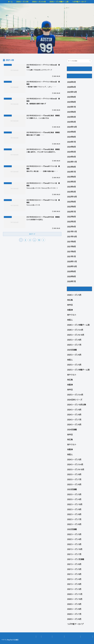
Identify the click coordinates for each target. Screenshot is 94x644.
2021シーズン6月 (74, 564)
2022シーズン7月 (74, 519)
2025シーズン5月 (74, 365)
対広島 (70, 300)
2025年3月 (72, 122)
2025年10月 (72, 92)
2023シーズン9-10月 (76, 469)
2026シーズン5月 (74, 295)
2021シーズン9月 (74, 574)
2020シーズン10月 (75, 599)
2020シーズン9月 (74, 604)
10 (39, 240)
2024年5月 (72, 152)
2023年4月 (72, 187)
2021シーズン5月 (74, 569)
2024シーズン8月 (74, 415)
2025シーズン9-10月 (76, 335)
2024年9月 (72, 132)
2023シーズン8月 (74, 474)
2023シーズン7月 (74, 479)
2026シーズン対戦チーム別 (78, 325)
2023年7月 (72, 172)
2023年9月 (72, 167)
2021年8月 (72, 247)
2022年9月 (72, 202)
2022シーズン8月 (74, 514)
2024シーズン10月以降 (77, 405)
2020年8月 (72, 276)
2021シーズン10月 (75, 549)
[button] (90, 61)
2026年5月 (72, 82)
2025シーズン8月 (74, 340)
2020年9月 (72, 271)
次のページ (32, 234)
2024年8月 (72, 137)
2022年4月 (72, 227)
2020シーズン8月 (74, 609)
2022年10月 (72, 197)
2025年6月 (72, 112)
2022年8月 (72, 207)
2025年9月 (72, 97)
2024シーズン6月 (74, 425)
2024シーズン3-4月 (75, 464)
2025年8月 (72, 102)
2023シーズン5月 (74, 494)
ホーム (39, 637)
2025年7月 (72, 107)
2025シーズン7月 (74, 345)
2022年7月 (72, 212)
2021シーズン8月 (74, 584)
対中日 (70, 305)
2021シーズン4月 (74, 579)
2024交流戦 (72, 430)
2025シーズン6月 (74, 355)
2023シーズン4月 (74, 499)
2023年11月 (72, 162)
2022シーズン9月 (74, 509)
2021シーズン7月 (74, 554)
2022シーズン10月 (75, 504)
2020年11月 (72, 261)
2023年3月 (72, 192)
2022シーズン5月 (74, 534)
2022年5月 (72, 222)
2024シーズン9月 (74, 410)
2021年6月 (72, 252)
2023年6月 (72, 177)
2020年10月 (72, 266)
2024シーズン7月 (74, 420)
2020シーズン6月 (74, 619)
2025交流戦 (72, 350)
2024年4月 (72, 157)
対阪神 (70, 310)
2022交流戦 (72, 529)
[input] (79, 61)
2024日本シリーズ (75, 400)
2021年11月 (72, 232)
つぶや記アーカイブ (75, 624)
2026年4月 (72, 87)
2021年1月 (72, 256)
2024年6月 (72, 147)
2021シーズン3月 (74, 589)
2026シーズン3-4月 (75, 330)
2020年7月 (72, 281)
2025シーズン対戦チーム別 (78, 370)
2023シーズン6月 (74, 484)
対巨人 (70, 320)
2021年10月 (72, 237)
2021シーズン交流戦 (76, 559)
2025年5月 (72, 117)
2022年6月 (72, 217)
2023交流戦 (72, 489)
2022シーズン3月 (74, 544)
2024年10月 (72, 127)
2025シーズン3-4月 (75, 395)
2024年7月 (72, 142)
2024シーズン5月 (74, 459)
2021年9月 (72, 242)
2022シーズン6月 (74, 524)
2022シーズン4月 (74, 539)
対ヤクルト (72, 315)
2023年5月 (72, 182)
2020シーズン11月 (75, 594)
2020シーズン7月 (74, 614)
